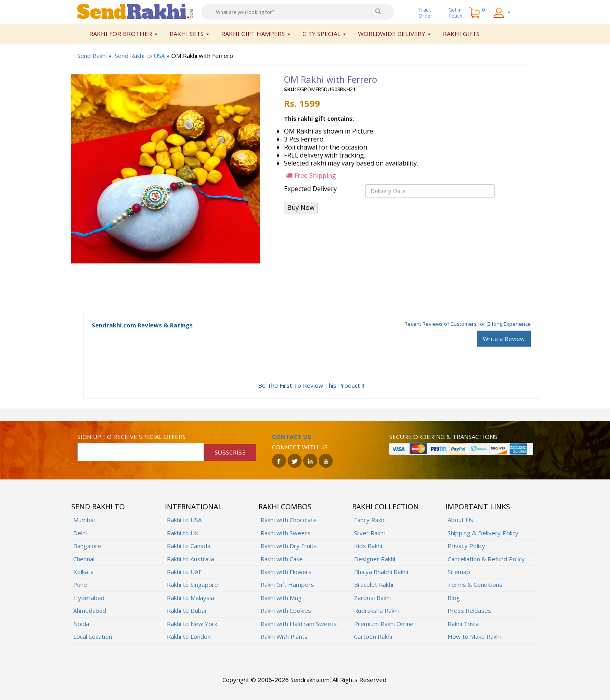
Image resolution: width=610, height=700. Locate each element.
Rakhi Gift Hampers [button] (256, 34)
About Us (460, 520)
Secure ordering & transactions (443, 437)
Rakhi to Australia (190, 559)
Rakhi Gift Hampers (287, 584)
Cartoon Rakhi (373, 636)
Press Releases (469, 610)
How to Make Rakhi (474, 636)
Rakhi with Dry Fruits (289, 546)
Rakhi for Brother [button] (123, 34)
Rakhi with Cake (282, 559)
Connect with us (300, 447)
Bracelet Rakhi (374, 584)
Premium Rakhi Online (384, 624)
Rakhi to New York (192, 624)
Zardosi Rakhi (372, 598)
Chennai (84, 559)
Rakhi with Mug (281, 598)
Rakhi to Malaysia (190, 598)
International (193, 507)
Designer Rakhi (375, 559)
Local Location (93, 636)
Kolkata (83, 572)
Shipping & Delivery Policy (483, 533)
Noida (81, 624)
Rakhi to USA (184, 520)
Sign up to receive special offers (131, 437)
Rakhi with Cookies (286, 610)
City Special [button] (324, 34)
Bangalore (87, 546)
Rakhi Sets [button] (189, 34)
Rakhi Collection (385, 507)
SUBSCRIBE (230, 452)
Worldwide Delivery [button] (394, 34)
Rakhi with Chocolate (289, 520)
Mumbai (84, 520)
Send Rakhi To (98, 507)
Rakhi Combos (285, 507)
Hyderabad (89, 598)
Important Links (478, 507)
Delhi (80, 533)
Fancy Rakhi (370, 520)
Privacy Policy (466, 546)
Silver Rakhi (369, 533)
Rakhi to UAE (184, 572)
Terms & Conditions (475, 584)
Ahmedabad (90, 610)
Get (455, 13)
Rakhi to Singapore (192, 584)
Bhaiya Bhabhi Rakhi (381, 572)
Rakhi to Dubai (186, 610)
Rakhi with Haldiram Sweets (299, 624)
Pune (80, 584)
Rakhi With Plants (284, 636)
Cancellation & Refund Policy (486, 559)
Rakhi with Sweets (285, 533)
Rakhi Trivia (463, 624)
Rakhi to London (189, 636)
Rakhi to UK (183, 533)
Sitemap (459, 572)
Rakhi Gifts (461, 34)
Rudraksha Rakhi (376, 610)
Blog (454, 598)
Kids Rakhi (368, 546)
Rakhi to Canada (189, 546)
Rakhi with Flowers (286, 572)
